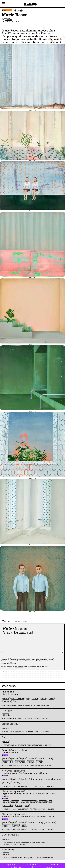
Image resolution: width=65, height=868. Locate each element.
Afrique (31, 762)
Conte (39, 762)
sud (15, 663)
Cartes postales (41, 843)
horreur (6, 782)
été (27, 660)
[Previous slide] (2, 652)
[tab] (4, 671)
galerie (19, 11)
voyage (34, 660)
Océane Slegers (23, 843)
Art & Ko (8, 10)
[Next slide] (62, 652)
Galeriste (8, 20)
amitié (43, 660)
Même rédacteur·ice (14, 621)
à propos (11, 864)
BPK (23, 758)
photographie (17, 660)
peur (60, 779)
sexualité (6, 663)
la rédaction (32, 864)
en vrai (53, 42)
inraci (51, 660)
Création (31, 758)
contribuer (54, 864)
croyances (20, 762)
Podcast (15, 758)
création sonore (45, 758)
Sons (6, 755)
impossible (8, 762)
